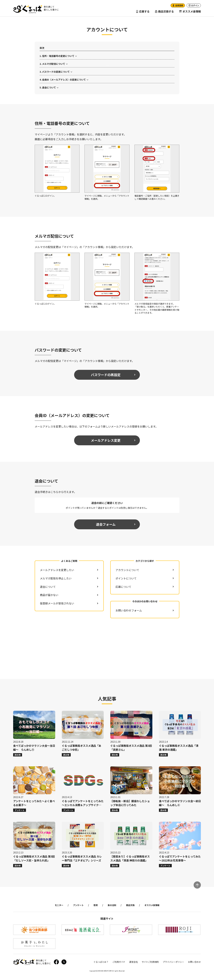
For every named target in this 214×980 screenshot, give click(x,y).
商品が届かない (49, 595)
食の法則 (112, 905)
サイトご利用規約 (150, 962)
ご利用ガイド (119, 962)
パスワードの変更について (56, 72)
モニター (59, 905)
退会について (49, 87)
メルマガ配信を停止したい (56, 578)
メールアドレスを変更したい (57, 570)
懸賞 (96, 905)
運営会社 (133, 962)
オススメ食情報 (190, 11)
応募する (143, 11)
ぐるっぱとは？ (101, 962)
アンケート (78, 905)
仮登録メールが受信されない (57, 603)
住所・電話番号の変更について (58, 56)
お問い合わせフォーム (129, 610)
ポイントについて (126, 578)
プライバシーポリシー (173, 962)
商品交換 (130, 905)
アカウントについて (127, 570)
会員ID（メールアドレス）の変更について (64, 80)
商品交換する (164, 11)
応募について (123, 587)
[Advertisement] (107, 649)
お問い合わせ (194, 962)
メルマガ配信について (54, 64)
